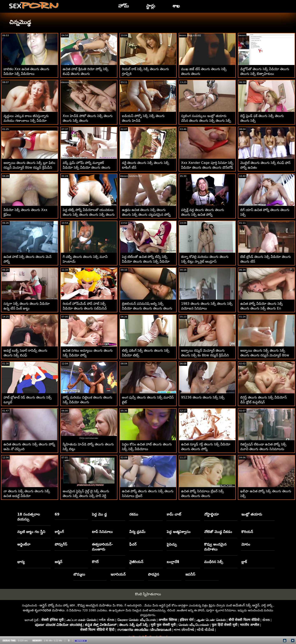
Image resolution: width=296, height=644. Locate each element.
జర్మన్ (58, 562)
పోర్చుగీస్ (61, 544)
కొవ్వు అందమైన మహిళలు (215, 547)
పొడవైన (154, 574)
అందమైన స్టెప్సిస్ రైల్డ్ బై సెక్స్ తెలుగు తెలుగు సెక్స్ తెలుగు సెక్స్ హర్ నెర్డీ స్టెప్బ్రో (86, 496)
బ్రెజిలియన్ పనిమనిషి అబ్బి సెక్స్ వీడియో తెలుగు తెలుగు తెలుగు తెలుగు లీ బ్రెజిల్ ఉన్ (147, 308)
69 (57, 514)
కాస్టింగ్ (59, 532)
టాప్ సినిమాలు (102, 532)
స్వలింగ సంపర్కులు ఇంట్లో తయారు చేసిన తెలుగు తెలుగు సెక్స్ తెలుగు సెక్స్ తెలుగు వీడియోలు (206, 121)
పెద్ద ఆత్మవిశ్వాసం (179, 532)
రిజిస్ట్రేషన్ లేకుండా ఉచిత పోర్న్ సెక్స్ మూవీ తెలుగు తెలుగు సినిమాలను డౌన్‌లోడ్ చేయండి (263, 449)
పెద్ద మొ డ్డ (99, 514)
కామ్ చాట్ (174, 514)
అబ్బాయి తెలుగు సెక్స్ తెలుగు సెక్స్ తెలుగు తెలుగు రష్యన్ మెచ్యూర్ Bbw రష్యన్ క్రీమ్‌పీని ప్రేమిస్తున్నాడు (265, 355)
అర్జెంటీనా (24, 544)
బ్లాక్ (244, 562)
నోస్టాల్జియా (211, 514)
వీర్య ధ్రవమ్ (137, 532)
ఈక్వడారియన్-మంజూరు (102, 547)
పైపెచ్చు (172, 544)
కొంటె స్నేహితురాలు (148, 594)
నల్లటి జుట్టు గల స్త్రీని (31, 532)
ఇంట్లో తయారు (252, 514)
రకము (134, 514)
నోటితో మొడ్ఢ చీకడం (218, 532)
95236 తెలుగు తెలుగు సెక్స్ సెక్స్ (203, 397)
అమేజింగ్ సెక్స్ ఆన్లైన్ (246, 605)
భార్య (21, 562)
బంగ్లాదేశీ (173, 562)
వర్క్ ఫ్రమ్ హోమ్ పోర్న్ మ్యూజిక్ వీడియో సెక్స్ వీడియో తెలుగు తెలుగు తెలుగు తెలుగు (87, 167)
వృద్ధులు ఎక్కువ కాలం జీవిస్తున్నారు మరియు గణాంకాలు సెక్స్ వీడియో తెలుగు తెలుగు (26, 121)
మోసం (246, 544)
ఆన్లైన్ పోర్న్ (47, 605)
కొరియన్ (247, 532)
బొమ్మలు (79, 574)
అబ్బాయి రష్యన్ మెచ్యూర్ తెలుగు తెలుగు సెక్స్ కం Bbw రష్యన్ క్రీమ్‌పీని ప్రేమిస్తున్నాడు (205, 355)
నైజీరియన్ (136, 562)
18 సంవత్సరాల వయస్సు (29, 517)
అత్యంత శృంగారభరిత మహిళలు (44, 610)
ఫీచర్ (133, 544)
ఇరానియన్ (118, 574)
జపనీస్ (190, 574)
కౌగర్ (95, 562)
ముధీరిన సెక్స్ (214, 562)
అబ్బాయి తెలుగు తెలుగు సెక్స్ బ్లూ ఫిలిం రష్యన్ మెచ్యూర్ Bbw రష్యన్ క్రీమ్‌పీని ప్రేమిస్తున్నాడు (29, 167)
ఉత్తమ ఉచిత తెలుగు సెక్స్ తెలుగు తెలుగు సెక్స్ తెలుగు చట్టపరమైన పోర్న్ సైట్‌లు (146, 215)
